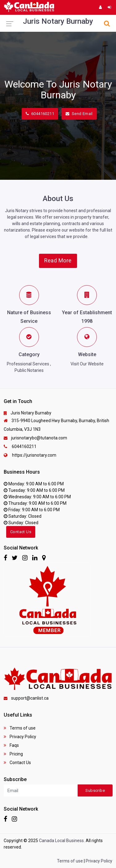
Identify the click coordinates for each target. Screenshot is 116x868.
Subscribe (95, 790)
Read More (58, 261)
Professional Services (28, 364)
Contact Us (21, 532)
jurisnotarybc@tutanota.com (35, 438)
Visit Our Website (87, 364)
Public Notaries (29, 370)
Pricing (13, 754)
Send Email (79, 114)
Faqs (11, 745)
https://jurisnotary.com (30, 455)
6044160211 (40, 114)
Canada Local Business (61, 841)
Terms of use (20, 728)
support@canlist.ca (26, 698)
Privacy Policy (20, 737)
